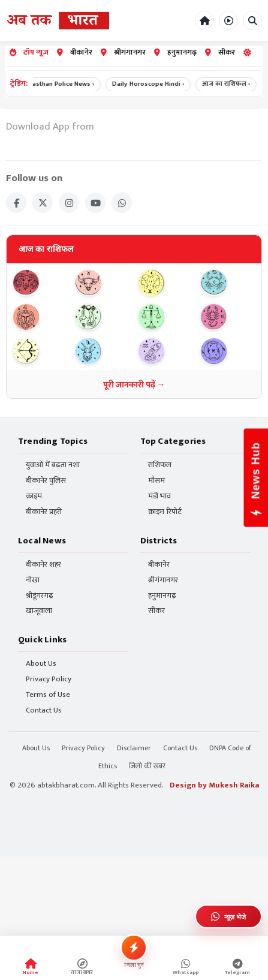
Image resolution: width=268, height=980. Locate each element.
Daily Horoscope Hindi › (152, 84)
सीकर (220, 52)
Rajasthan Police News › (62, 84)
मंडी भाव (159, 496)
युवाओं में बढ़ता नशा (53, 465)
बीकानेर (75, 52)
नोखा (33, 580)
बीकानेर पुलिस (46, 481)
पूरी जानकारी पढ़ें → (134, 385)
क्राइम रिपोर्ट (165, 512)
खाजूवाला (39, 611)
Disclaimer (134, 748)
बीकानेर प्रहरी (44, 512)
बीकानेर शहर (43, 565)
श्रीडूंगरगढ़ (40, 596)
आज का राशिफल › (230, 84)
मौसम (156, 481)
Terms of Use (48, 695)
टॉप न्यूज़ (29, 52)
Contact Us (44, 710)
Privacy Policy (49, 679)
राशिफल (160, 465)
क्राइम (34, 496)
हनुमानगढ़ (175, 52)
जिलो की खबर (147, 766)
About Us (41, 664)
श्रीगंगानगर (123, 52)
